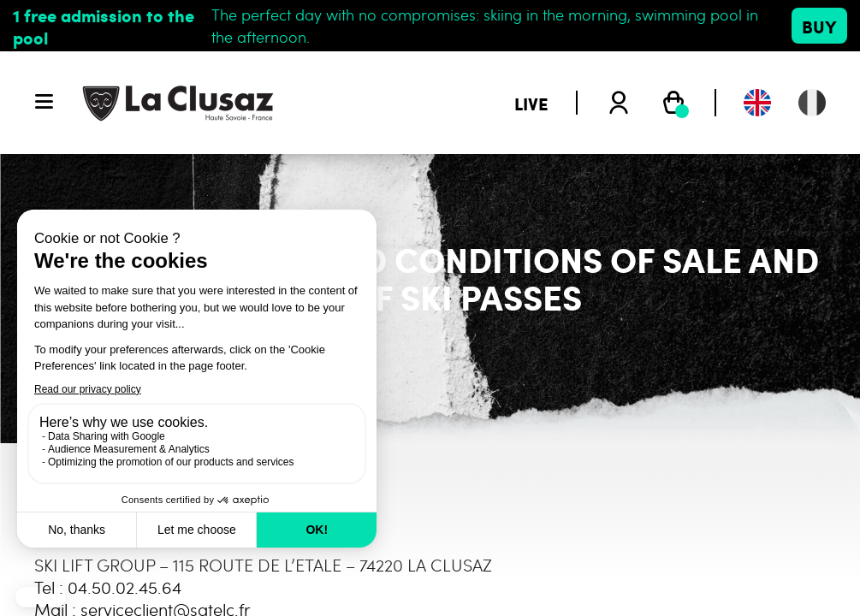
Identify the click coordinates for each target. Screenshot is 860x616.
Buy (819, 26)
